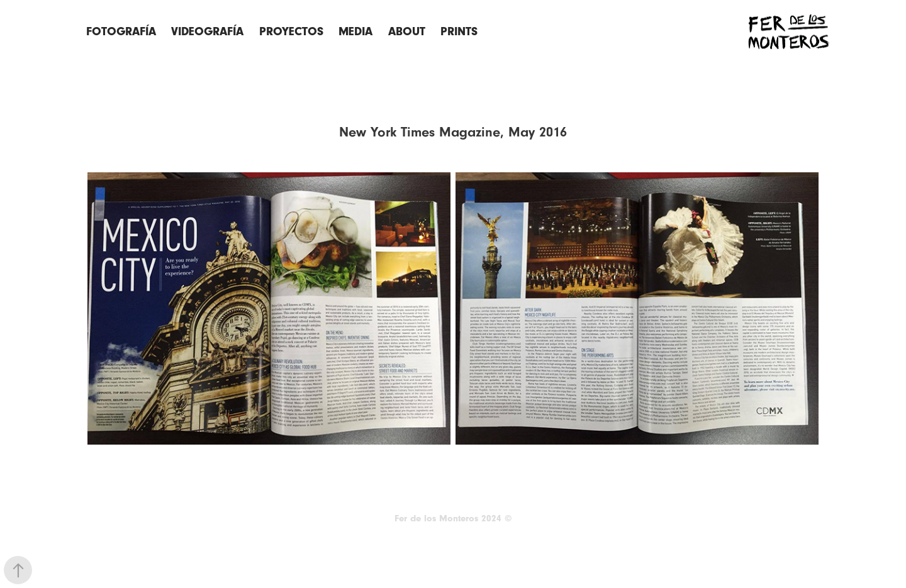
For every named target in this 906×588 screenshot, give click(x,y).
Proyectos (291, 31)
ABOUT (407, 31)
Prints (459, 31)
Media (355, 31)
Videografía (207, 31)
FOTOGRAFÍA (121, 31)
